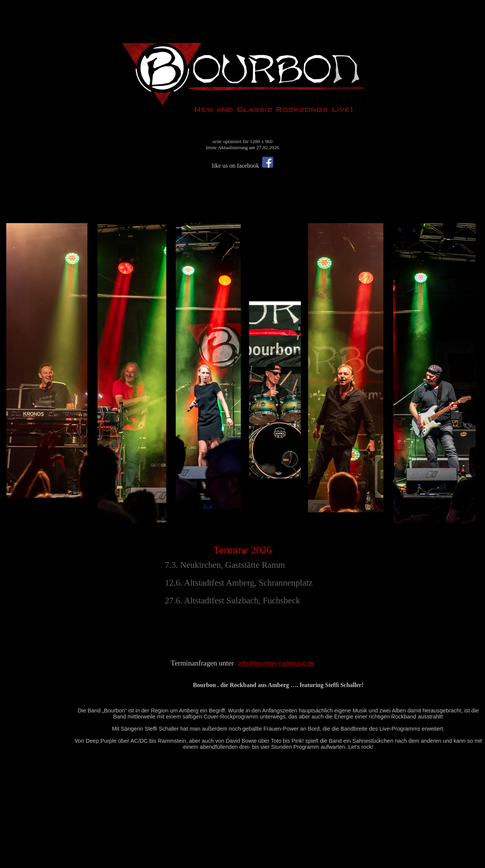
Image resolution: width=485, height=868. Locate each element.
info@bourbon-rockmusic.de (276, 663)
